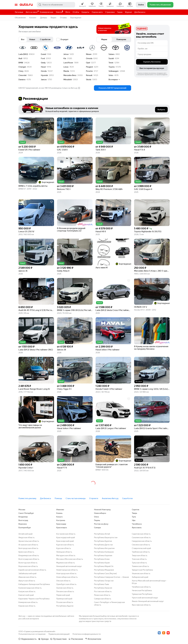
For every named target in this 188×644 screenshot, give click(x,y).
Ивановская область (27, 577)
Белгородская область (28, 548)
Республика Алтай (102, 534)
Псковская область (65, 602)
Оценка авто (97, 12)
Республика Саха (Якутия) (105, 574)
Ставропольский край (141, 548)
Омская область (63, 581)
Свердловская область (142, 541)
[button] (82, 5)
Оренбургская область (66, 584)
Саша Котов (127, 498)
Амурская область (26, 538)
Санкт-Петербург (26, 513)
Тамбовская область (141, 552)
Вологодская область (28, 563)
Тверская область (140, 556)
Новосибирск (100, 513)
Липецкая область (64, 552)
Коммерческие (47, 12)
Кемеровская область (28, 602)
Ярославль (137, 528)
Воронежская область (28, 566)
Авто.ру (26, 5)
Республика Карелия (103, 556)
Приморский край (64, 599)
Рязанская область (102, 595)
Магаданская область (66, 556)
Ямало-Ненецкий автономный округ (148, 601)
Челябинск (137, 524)
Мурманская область (65, 563)
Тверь (134, 513)
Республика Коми (102, 559)
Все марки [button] (114, 80)
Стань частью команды (76, 498)
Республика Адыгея (65, 606)
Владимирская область (29, 556)
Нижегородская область (67, 570)
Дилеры (44, 18)
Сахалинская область (141, 538)
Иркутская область (27, 581)
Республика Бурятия (103, 541)
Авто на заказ (32, 12)
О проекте (94, 498)
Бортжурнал (76, 18)
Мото (68, 12)
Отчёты (76, 12)
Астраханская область (28, 545)
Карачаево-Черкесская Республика (34, 599)
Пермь (97, 520)
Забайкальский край (27, 574)
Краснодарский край (66, 538)
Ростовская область (103, 592)
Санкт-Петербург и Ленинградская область (109, 604)
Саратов (136, 510)
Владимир (23, 517)
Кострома (61, 520)
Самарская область (103, 599)
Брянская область (26, 552)
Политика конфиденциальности (87, 634)
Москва (22, 510)
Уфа (134, 520)
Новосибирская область (67, 577)
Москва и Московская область (70, 559)
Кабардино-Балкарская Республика (34, 584)
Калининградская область (30, 588)
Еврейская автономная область (32, 570)
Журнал (128, 12)
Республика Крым (102, 563)
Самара (97, 528)
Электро (59, 12)
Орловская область (65, 588)
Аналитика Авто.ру (110, 498)
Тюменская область (140, 566)
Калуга (59, 517)
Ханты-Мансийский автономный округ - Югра (149, 582)
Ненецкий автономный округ (69, 566)
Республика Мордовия (104, 570)
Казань (59, 513)
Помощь (58, 498)
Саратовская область (141, 534)
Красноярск (62, 528)
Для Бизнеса (140, 12)
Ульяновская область (141, 574)
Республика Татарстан (104, 581)
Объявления (20, 18)
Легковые (19, 12)
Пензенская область (65, 592)
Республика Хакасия (103, 588)
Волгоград (23, 520)
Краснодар (61, 524)
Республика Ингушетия (104, 548)
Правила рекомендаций (59, 634)
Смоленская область (141, 545)
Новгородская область (66, 574)
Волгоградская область (29, 559)
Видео (53, 18)
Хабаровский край (140, 577)
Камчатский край (26, 595)
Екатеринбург (25, 528)
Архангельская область (29, 541)
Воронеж (23, 524)
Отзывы (63, 18)
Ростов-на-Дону (101, 524)
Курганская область (65, 545)
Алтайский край (25, 534)
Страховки (110, 12)
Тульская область (139, 563)
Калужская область (27, 592)
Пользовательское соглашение (32, 634)
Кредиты (85, 12)
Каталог (33, 18)
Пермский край (63, 595)
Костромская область (66, 534)
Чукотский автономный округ (145, 598)
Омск (96, 517)
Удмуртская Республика (142, 570)
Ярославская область (141, 605)
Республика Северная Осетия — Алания (111, 577)
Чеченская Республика (142, 591)
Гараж (120, 12)
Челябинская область (141, 587)
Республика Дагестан (103, 545)
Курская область (64, 548)
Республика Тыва (101, 584)
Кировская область (27, 606)
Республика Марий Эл (104, 566)
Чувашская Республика (142, 594)
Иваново (60, 510)
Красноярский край (65, 541)
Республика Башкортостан (106, 538)
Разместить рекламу (27, 498)
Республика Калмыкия (104, 552)
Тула (134, 517)
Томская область (139, 559)
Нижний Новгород (102, 510)
